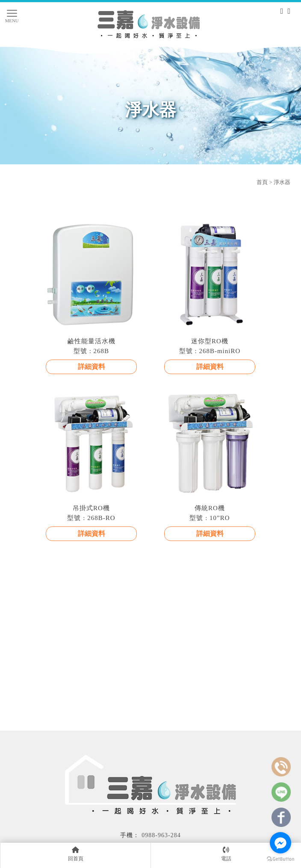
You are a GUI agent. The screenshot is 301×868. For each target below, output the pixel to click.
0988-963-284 (161, 835)
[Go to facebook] (280, 843)
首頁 (262, 182)
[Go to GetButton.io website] (280, 859)
